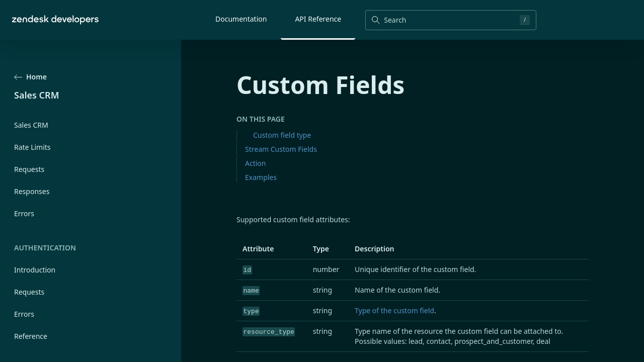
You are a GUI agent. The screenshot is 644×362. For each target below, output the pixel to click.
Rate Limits (32, 147)
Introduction (35, 270)
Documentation (241, 19)
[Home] (55, 20)
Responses (32, 191)
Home (30, 77)
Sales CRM (31, 125)
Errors (24, 213)
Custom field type (282, 135)
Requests (29, 169)
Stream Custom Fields (281, 149)
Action (255, 163)
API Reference (318, 19)
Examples (261, 177)
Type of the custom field (394, 310)
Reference (31, 336)
